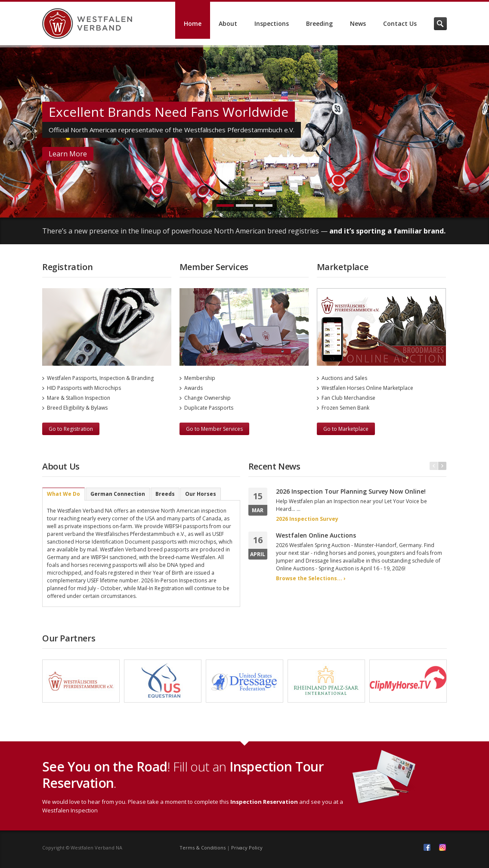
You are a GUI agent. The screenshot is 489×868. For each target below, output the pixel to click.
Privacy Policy (247, 848)
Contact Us (400, 23)
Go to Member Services (214, 429)
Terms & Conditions (203, 848)
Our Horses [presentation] (201, 494)
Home (193, 23)
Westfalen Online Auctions (316, 535)
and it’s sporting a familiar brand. (387, 231)
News (358, 23)
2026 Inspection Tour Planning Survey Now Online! (351, 491)
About (228, 23)
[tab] (63, 494)
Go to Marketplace (346, 429)
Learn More (68, 154)
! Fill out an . (183, 775)
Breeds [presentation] (165, 494)
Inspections (272, 23)
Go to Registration (71, 429)
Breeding (319, 23)
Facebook (427, 847)
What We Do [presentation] (63, 494)
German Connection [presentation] (118, 494)
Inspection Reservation (264, 802)
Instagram (443, 847)
